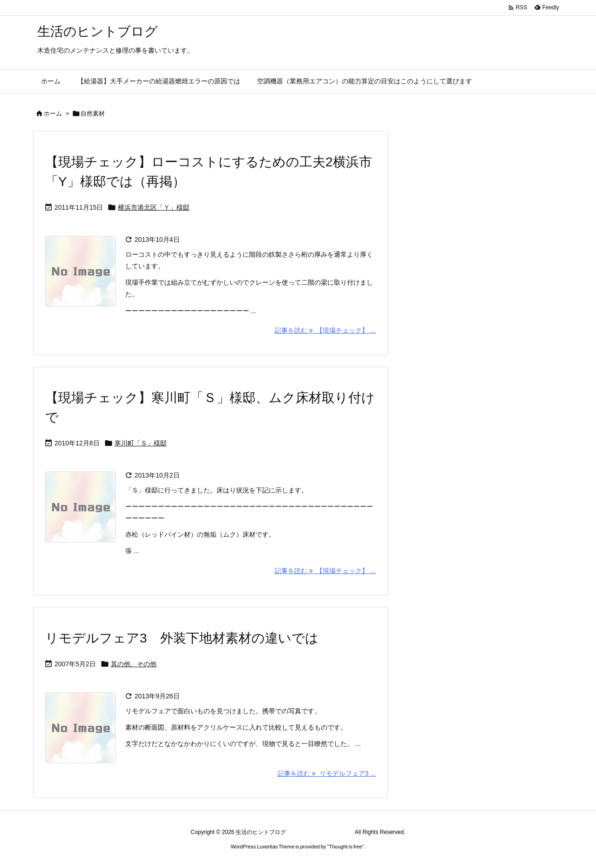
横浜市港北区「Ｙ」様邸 (154, 207)
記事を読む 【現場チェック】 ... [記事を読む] (325, 330)
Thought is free (345, 847)
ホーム (53, 113)
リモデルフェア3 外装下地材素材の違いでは (182, 638)
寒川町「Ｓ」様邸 (141, 443)
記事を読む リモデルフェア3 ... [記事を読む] (327, 773)
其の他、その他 (134, 664)
